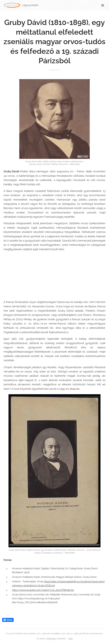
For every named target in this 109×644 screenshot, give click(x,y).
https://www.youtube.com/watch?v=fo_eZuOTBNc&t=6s (43, 590)
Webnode (51, 639)
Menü (103, 5)
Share (8, 620)
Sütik (71, 639)
